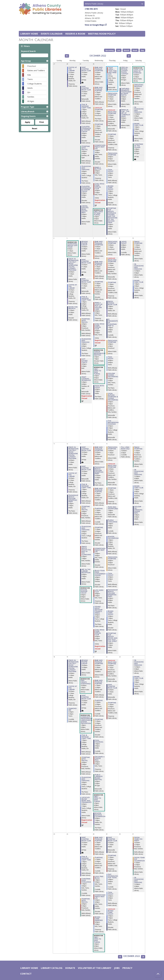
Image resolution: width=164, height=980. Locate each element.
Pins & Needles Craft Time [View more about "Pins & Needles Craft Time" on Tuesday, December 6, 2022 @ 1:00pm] (86, 299)
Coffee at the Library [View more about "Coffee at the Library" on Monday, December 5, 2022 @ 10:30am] (73, 287)
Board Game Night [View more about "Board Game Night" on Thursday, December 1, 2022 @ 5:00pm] (111, 188)
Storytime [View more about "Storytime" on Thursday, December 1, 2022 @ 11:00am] (112, 134)
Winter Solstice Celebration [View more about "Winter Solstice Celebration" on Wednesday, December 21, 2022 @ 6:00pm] (100, 815)
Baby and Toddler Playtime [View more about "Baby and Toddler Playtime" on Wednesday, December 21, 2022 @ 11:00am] (99, 682)
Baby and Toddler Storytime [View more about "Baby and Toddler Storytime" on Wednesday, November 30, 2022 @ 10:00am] (99, 69)
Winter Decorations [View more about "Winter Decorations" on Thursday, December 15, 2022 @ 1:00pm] (113, 537)
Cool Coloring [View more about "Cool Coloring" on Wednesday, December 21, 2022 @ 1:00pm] (99, 741)
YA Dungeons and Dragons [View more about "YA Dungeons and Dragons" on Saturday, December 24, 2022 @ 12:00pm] (139, 663)
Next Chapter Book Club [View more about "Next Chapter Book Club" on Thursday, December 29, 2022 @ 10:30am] (112, 839)
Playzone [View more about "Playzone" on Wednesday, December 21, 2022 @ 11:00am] (99, 701)
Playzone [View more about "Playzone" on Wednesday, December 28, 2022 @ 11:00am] (99, 858)
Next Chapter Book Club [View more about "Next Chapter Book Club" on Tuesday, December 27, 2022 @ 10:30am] (86, 839)
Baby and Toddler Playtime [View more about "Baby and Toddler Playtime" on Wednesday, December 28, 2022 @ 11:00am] (99, 839)
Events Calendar (52, 34)
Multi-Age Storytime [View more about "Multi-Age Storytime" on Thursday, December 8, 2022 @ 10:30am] (112, 261)
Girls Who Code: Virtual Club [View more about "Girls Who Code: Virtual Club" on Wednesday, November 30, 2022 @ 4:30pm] (99, 186)
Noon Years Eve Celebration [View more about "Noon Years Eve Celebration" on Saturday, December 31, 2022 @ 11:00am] (139, 859)
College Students (35, 84)
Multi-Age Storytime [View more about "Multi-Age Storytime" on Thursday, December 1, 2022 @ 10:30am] (112, 113)
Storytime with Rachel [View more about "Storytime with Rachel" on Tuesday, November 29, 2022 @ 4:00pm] (86, 148)
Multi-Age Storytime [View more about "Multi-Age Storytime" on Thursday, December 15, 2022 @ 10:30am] (112, 466)
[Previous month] (67, 56)
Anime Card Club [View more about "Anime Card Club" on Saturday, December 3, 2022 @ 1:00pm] (139, 125)
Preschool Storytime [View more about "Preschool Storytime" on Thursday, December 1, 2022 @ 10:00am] (113, 94)
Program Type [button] (28, 107)
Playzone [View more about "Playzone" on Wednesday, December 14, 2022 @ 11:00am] (99, 509)
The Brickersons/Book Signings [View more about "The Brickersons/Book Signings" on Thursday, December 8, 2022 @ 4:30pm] (116, 423)
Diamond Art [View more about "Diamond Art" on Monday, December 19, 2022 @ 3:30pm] (72, 709)
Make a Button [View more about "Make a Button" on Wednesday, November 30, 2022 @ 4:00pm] (98, 168)
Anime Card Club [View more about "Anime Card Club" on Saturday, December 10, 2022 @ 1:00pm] (139, 281)
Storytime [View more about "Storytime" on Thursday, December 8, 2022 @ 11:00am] (112, 283)
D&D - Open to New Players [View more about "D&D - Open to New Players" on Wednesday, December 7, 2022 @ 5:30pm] (97, 372)
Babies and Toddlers (36, 70)
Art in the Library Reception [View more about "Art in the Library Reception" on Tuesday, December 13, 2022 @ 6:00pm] (86, 571)
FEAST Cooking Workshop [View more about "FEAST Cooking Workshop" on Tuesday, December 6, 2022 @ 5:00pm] (86, 379)
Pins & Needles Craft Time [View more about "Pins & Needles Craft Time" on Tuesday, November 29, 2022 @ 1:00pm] (86, 106)
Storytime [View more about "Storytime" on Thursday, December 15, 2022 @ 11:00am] (112, 488)
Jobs (117, 968)
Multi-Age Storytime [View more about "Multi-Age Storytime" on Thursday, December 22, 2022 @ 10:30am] (112, 663)
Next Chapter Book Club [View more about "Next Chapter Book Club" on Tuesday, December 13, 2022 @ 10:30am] (86, 449)
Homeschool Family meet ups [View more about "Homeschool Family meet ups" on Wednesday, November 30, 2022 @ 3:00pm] (101, 147)
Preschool (32, 66)
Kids (29, 75)
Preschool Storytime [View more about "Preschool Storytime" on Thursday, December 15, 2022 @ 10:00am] (113, 448)
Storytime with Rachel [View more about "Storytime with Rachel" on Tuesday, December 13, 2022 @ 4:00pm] (86, 508)
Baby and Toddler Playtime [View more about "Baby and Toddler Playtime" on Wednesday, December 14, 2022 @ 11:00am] (99, 490)
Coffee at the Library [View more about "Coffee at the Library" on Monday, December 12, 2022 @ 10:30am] (73, 475)
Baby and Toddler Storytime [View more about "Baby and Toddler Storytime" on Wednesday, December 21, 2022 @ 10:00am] (99, 662)
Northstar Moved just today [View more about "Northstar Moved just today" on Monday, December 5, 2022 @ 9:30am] (72, 245)
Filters (27, 46)
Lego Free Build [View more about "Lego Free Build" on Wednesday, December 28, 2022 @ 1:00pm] (99, 877)
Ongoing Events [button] (28, 116)
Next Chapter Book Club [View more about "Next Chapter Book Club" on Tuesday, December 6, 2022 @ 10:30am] (86, 261)
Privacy (127, 968)
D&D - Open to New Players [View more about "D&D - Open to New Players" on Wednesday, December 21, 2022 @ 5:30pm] (97, 799)
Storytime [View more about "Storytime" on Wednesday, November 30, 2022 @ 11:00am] (99, 110)
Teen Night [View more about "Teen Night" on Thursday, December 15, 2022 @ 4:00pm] (111, 574)
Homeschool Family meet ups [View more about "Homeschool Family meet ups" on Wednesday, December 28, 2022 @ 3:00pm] (101, 897)
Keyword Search (28, 51)
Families (31, 97)
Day (142, 50)
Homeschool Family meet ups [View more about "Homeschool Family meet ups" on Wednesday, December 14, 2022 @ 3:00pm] (101, 550)
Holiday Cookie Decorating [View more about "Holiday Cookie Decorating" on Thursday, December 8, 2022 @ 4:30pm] (113, 375)
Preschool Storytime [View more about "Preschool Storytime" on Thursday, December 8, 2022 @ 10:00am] (113, 243)
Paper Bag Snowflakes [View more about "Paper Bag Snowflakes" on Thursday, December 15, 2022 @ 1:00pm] (113, 508)
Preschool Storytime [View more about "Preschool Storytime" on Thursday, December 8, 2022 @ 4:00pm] (113, 341)
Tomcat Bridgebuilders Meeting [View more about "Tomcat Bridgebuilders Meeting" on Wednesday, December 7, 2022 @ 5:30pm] (101, 353)
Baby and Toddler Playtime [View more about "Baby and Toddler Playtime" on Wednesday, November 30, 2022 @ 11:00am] (99, 89)
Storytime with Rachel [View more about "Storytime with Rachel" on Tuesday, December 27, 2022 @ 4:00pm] (86, 901)
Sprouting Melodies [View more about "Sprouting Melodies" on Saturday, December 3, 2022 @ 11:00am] (139, 86)
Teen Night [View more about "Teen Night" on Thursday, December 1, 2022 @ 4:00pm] (111, 171)
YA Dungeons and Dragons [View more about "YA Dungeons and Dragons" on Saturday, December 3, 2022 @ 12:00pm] (139, 110)
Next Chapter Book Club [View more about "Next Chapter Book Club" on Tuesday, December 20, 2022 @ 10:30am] (86, 697)
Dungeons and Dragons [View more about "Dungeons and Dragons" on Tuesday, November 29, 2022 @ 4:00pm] (86, 168)
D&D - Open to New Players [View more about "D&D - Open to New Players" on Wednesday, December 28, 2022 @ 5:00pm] (97, 940)
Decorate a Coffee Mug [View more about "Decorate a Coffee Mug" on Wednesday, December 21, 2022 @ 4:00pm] (100, 758)
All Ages (31, 101)
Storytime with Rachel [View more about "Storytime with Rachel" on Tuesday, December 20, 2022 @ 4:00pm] (86, 759)
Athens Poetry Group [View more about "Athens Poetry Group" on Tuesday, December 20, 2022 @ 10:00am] (85, 662)
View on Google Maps (95, 25)
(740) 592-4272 (91, 9)
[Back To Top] (158, 974)
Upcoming (110, 50)
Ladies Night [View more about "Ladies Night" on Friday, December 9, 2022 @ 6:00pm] (124, 243)
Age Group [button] (26, 61)
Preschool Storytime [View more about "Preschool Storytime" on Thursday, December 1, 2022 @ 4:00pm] (113, 154)
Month (126, 50)
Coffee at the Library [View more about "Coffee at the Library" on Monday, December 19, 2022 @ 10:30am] (73, 688)
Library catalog (52, 968)
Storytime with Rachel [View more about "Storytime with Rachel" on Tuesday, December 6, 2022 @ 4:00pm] (86, 321)
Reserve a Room (75, 34)
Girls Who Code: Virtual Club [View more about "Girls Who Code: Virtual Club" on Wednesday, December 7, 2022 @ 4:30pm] (99, 326)
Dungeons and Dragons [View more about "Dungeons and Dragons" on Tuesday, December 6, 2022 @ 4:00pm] (86, 341)
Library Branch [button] (28, 112)
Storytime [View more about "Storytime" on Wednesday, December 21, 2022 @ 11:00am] (99, 719)
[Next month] (129, 56)
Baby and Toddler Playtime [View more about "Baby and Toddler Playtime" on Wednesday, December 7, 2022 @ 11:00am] (99, 263)
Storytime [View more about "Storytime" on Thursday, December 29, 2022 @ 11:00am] (112, 856)
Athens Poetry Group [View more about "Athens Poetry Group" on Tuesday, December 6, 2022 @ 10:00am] (85, 243)
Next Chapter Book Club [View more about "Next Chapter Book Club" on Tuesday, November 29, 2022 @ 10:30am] (86, 69)
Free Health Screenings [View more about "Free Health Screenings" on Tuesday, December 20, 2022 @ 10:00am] (86, 682)
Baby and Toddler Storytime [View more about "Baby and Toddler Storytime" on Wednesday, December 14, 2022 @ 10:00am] (99, 449)
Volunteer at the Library (95, 968)
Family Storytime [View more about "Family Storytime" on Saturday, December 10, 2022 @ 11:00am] (138, 243)
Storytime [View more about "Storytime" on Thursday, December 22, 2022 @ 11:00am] (112, 703)
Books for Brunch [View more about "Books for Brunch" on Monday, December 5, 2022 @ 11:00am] (73, 308)
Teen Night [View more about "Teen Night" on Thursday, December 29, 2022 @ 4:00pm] (111, 893)
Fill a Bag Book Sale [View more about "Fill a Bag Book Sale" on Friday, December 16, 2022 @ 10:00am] (125, 448)
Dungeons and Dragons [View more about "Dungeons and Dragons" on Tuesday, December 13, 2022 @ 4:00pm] (86, 528)
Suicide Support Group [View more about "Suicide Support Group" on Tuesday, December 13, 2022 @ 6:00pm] (84, 591)
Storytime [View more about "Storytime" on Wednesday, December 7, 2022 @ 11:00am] (99, 282)
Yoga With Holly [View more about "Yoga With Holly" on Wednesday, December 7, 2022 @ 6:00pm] (99, 387)
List (119, 50)
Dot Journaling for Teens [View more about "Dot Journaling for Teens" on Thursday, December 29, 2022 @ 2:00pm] (113, 876)
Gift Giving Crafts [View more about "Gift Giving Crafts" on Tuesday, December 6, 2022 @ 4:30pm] (85, 361)
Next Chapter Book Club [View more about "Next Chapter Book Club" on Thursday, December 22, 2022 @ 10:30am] (112, 686)
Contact (26, 974)
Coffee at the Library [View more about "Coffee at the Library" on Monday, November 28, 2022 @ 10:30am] (73, 69)
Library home (29, 34)
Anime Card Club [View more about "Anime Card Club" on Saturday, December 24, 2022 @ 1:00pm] (139, 678)
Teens (30, 79)
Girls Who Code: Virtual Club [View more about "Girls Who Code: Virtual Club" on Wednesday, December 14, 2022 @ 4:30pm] (99, 632)
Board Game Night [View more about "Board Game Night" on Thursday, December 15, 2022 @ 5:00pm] (111, 613)
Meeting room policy (102, 34)
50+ (29, 92)
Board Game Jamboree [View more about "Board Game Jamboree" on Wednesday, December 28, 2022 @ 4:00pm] (99, 919)
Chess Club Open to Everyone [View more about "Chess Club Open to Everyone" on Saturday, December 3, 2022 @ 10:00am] (138, 71)
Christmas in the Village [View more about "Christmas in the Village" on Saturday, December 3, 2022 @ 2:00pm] (139, 146)
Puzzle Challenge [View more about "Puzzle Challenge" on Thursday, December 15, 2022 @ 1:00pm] (113, 521)
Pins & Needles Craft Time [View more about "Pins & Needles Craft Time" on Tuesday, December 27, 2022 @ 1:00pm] (86, 858)
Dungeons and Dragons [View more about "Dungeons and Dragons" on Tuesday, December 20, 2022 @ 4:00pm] (86, 779)
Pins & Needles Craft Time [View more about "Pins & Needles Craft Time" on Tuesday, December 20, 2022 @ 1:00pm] (86, 737)
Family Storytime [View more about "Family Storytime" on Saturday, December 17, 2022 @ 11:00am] (138, 448)
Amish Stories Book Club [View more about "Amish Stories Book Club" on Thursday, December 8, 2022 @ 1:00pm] (112, 303)
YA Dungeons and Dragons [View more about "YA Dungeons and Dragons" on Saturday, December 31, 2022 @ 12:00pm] (139, 880)
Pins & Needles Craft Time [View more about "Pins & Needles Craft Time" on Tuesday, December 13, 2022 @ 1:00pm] (86, 486)
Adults (30, 88)
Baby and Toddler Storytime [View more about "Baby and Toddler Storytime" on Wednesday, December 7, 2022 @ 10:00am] (99, 243)
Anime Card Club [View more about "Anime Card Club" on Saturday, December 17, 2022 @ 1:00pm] (139, 487)
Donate (70, 968)
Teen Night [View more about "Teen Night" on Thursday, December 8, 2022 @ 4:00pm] (111, 358)
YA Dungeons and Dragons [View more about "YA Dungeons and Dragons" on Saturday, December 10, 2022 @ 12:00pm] (139, 267)
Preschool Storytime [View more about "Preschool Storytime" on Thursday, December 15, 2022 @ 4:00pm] (113, 558)
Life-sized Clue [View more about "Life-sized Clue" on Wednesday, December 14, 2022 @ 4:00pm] (99, 591)
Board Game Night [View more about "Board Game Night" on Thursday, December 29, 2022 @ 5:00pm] (111, 913)
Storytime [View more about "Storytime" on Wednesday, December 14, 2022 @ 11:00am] (99, 528)
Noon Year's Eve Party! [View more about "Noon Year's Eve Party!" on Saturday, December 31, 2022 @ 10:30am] (138, 839)
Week (135, 50)
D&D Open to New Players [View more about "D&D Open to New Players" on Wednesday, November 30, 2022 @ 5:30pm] (98, 213)
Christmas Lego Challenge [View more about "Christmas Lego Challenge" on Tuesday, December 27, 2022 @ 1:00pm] (86, 880)
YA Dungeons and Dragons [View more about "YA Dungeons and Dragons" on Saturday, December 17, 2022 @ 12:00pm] (139, 472)
